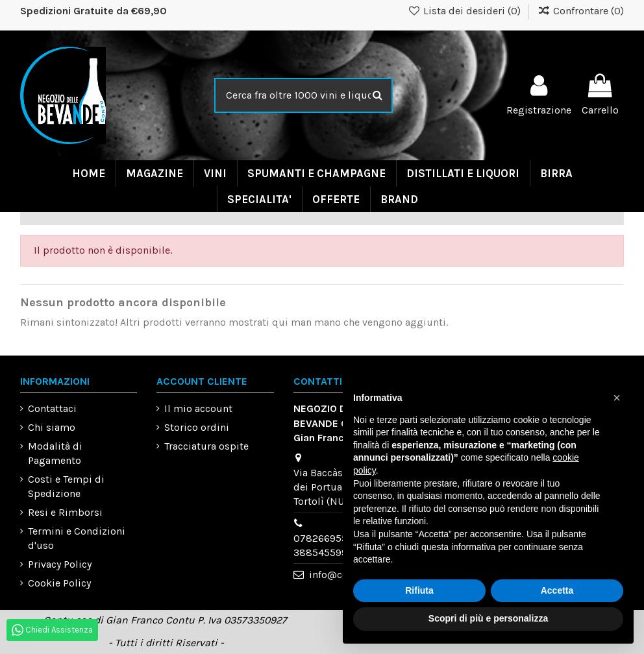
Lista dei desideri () (466, 11)
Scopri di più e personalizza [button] (488, 618)
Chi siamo (52, 427)
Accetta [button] (557, 590)
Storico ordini (197, 427)
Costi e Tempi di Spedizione (66, 486)
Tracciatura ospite (206, 446)
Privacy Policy (60, 564)
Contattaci (52, 408)
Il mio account (198, 408)
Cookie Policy (59, 583)
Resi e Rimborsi (65, 512)
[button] (617, 398)
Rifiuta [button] (419, 590)
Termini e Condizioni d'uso (77, 538)
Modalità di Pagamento (55, 453)
